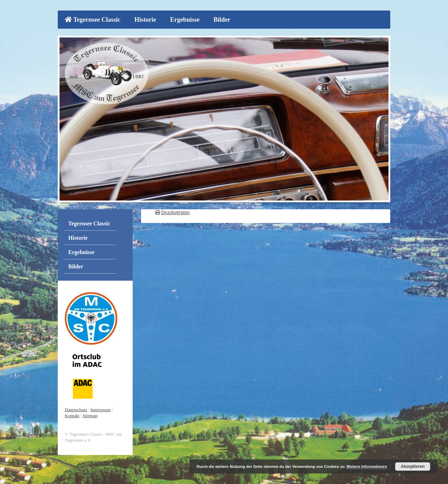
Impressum (100, 410)
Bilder (222, 20)
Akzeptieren (413, 467)
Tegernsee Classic (93, 20)
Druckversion (175, 212)
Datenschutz (76, 410)
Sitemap (90, 416)
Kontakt (72, 416)
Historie (145, 20)
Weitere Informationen (367, 467)
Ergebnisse (185, 20)
